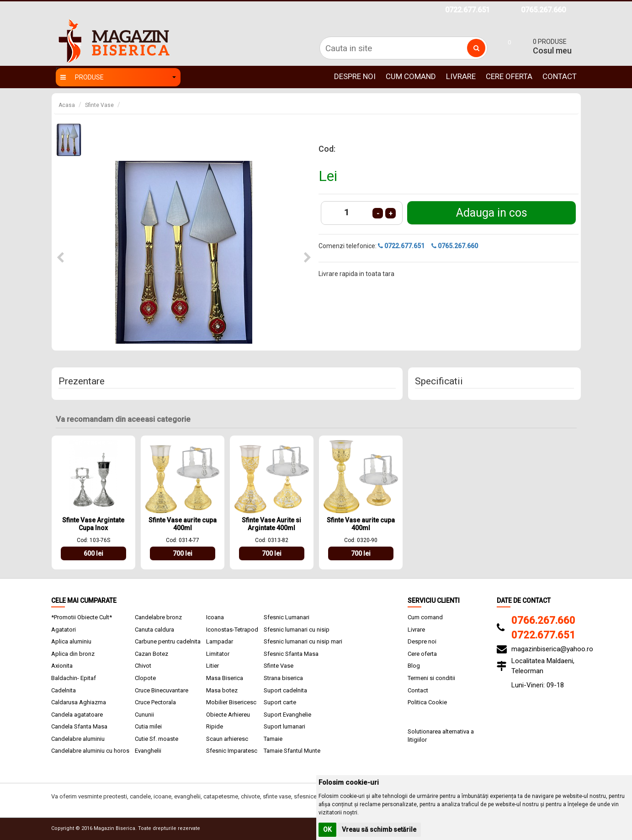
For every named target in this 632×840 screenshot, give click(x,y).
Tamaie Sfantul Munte (292, 751)
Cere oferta (509, 76)
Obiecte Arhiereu (228, 715)
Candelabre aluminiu (78, 739)
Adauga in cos (492, 213)
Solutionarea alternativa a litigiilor (441, 736)
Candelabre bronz (158, 617)
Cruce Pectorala (155, 702)
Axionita (62, 666)
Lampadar (220, 641)
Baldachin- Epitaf (74, 678)
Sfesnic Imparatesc (232, 751)
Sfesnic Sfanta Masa (291, 654)
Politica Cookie (427, 702)
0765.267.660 (543, 10)
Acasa (67, 105)
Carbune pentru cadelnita (168, 641)
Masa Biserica (225, 678)
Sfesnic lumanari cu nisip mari (303, 641)
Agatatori (64, 630)
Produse (118, 77)
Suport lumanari (284, 726)
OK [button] (327, 829)
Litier (212, 666)
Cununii (144, 715)
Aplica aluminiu (71, 641)
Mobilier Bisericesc (231, 702)
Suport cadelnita (285, 690)
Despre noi (355, 76)
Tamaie (273, 739)
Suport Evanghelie (287, 715)
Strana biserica (283, 678)
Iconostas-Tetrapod (232, 630)
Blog (414, 666)
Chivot (143, 666)
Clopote (145, 678)
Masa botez (222, 690)
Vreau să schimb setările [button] (379, 829)
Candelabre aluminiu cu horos (90, 751)
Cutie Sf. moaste (157, 739)
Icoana (215, 617)
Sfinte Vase (99, 105)
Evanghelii (148, 751)
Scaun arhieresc (227, 739)
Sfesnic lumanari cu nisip (297, 630)
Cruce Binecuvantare (162, 690)
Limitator (218, 654)
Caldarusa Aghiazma (79, 702)
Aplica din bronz (73, 654)
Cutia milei (148, 726)
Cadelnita (64, 690)
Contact (560, 76)
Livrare (461, 76)
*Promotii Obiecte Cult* (82, 617)
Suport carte (280, 702)
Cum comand (411, 76)
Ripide (215, 726)
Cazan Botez (151, 654)
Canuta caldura (154, 630)
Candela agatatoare (77, 715)
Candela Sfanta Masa (79, 726)
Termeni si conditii (431, 678)
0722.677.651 (467, 10)
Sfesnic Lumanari (287, 617)
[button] (60, 258)
